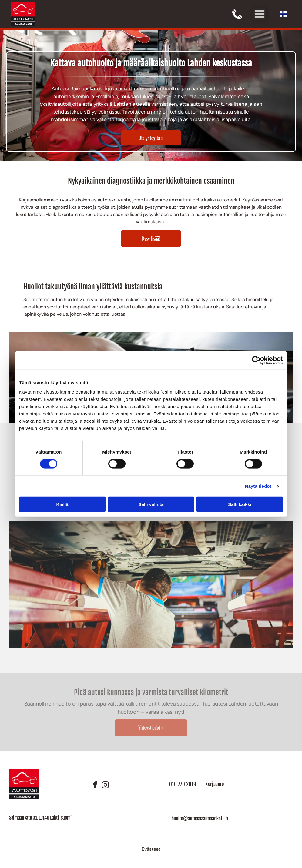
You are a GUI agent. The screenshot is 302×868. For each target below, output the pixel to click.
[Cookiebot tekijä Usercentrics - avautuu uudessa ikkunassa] (256, 360)
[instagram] (105, 786)
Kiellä (62, 504)
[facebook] (95, 786)
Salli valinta (151, 504)
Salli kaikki (240, 504)
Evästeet (151, 849)
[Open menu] (260, 14)
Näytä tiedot (258, 486)
